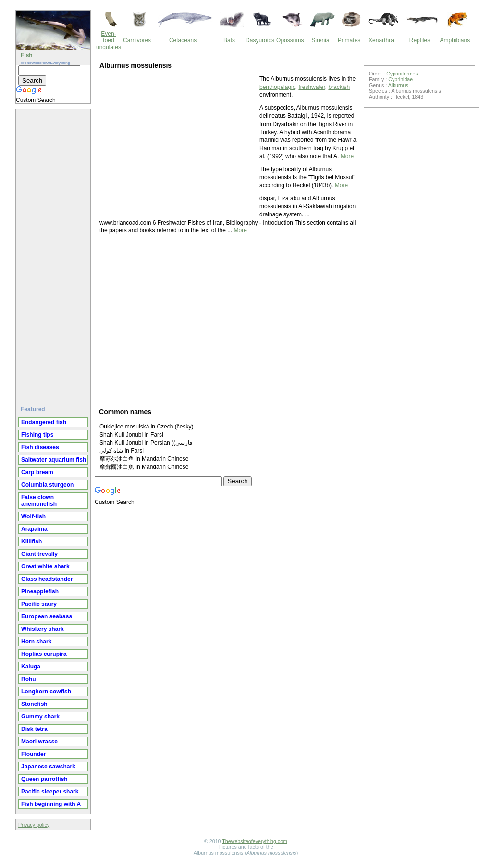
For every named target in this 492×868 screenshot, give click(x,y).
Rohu (29, 679)
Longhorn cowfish (46, 692)
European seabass (47, 616)
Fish (27, 55)
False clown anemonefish (39, 501)
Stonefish (34, 704)
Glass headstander (47, 579)
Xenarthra (381, 40)
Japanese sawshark (48, 767)
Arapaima (34, 529)
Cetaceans (183, 40)
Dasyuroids (260, 40)
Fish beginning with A (51, 804)
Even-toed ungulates (109, 40)
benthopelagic (277, 87)
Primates (349, 40)
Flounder (33, 754)
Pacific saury (39, 604)
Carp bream (37, 472)
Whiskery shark (43, 629)
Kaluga (31, 667)
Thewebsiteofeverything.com (255, 841)
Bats (229, 40)
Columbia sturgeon (47, 485)
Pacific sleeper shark (50, 792)
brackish (339, 87)
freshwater (312, 87)
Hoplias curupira (44, 654)
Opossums (290, 40)
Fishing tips (37, 435)
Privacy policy (34, 825)
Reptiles (420, 40)
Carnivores (137, 40)
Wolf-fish (33, 516)
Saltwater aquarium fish (54, 460)
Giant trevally (39, 554)
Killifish (31, 541)
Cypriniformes (402, 74)
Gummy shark (40, 717)
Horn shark (36, 642)
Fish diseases (40, 447)
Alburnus (398, 85)
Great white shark (45, 566)
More (347, 156)
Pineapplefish (40, 591)
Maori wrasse (39, 742)
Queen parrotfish (44, 779)
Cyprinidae (400, 79)
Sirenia (320, 40)
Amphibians (455, 40)
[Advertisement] (54, 253)
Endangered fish (44, 422)
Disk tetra (34, 729)
